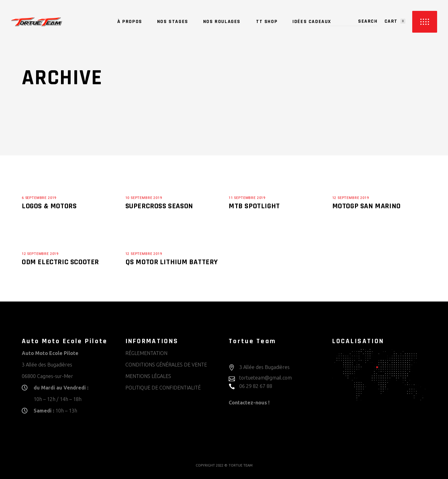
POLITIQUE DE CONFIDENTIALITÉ (163, 388)
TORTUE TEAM (241, 465)
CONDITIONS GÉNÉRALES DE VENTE (166, 365)
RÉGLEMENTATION (146, 353)
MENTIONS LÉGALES (148, 376)
